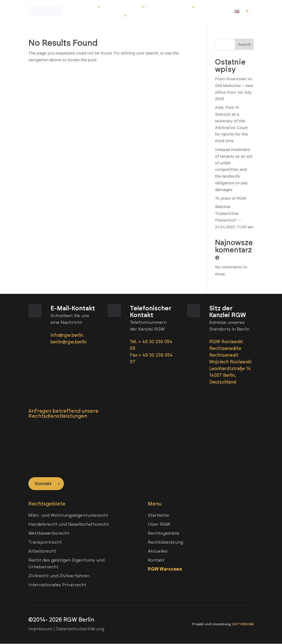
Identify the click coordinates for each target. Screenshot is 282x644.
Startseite (158, 515)
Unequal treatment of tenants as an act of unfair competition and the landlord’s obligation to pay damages (234, 170)
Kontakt (114, 16)
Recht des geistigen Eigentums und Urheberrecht (66, 564)
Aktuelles (87, 16)
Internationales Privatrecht (57, 585)
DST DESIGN (243, 624)
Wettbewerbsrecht (49, 533)
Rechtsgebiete (125, 7)
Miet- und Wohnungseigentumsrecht (68, 515)
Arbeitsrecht (42, 551)
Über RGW (86, 7)
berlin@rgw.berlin (69, 342)
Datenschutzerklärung (80, 629)
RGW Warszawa (165, 569)
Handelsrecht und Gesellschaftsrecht (69, 524)
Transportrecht (45, 542)
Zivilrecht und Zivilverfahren (59, 576)
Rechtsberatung (172, 7)
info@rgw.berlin (67, 335)
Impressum (40, 629)
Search (244, 44)
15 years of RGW (231, 198)
